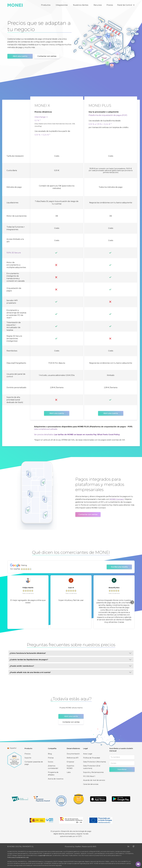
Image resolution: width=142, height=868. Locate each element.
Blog (50, 754)
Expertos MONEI (70, 767)
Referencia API (73, 758)
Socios (51, 762)
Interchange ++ (41, 117)
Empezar (70, 762)
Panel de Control (126, 5)
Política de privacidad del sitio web (18, 857)
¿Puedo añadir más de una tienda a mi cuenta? (70, 672)
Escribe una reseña (119, 567)
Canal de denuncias (91, 784)
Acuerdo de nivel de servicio (94, 780)
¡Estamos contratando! (53, 767)
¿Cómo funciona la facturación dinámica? (70, 653)
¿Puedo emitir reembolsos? (70, 666)
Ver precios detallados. (44, 435)
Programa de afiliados (53, 774)
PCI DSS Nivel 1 (89, 776)
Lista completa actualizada (46, 429)
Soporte (28, 758)
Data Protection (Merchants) (94, 762)
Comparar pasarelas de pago (34, 763)
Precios (110, 5)
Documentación (73, 754)
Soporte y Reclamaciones (93, 772)
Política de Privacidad (91, 758)
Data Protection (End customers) (92, 767)
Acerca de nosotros (56, 779)
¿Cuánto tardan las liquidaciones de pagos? (70, 660)
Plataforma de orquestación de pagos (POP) (108, 115)
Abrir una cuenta (20, 56)
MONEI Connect (117, 499)
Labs (69, 772)
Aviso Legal (88, 754)
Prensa (51, 758)
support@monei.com (45, 855)
